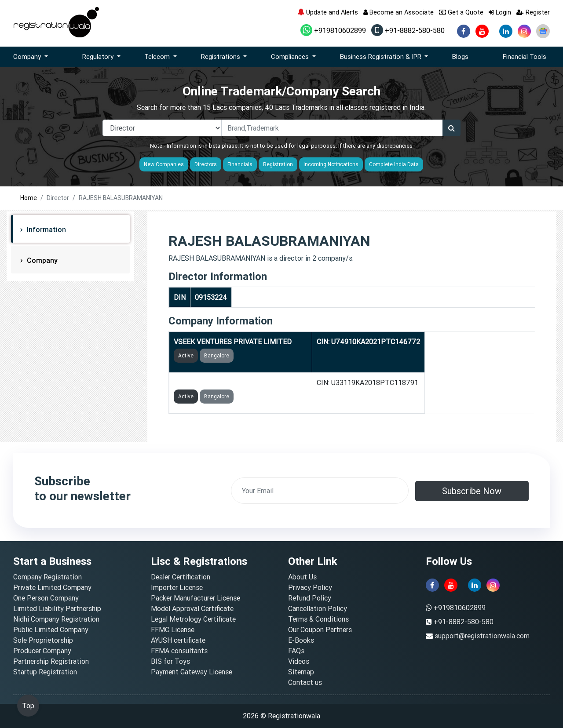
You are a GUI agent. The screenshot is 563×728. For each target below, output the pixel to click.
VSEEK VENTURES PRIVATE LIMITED (233, 342)
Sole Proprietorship (43, 640)
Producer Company (42, 651)
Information (46, 229)
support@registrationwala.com (482, 636)
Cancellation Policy (318, 608)
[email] (320, 491)
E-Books (301, 640)
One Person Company (46, 598)
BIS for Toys (170, 661)
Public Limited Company (51, 630)
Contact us (305, 682)
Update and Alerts (328, 12)
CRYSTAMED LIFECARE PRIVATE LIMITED (241, 382)
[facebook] (464, 31)
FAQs (296, 651)
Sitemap (301, 672)
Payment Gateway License (192, 672)
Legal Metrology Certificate (193, 619)
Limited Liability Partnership (57, 608)
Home (29, 198)
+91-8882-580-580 (408, 30)
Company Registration (48, 577)
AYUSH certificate (178, 640)
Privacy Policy (310, 587)
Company (41, 260)
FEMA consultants (179, 651)
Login (500, 12)
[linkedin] (506, 31)
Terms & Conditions (318, 619)
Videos (299, 661)
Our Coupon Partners (320, 630)
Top (28, 706)
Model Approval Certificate (192, 608)
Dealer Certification (181, 577)
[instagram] (524, 31)
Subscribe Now (472, 491)
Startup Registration (45, 672)
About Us (302, 577)
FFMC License (173, 630)
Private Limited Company (52, 587)
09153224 (211, 297)
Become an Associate (398, 12)
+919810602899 (333, 30)
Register (533, 12)
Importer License (177, 587)
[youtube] (482, 31)
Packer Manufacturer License (196, 598)
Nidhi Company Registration (56, 619)
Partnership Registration (51, 661)
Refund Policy (310, 598)
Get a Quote (461, 12)
